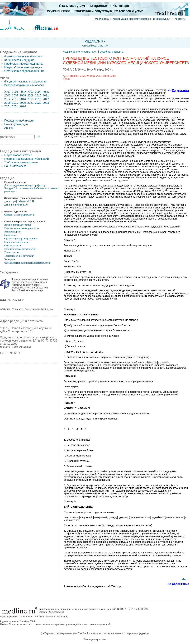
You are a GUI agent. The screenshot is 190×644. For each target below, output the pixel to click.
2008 (23, 95)
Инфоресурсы (161, 19)
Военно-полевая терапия (18, 225)
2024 (7, 106)
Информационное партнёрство (131, 19)
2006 (7, 95)
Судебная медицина (111, 52)
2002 (23, 92)
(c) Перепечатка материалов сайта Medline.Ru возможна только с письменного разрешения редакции (95, 633)
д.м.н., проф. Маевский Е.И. (19, 201)
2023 (46, 103)
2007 (15, 95)
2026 (23, 106)
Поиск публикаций (16, 124)
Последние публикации (19, 121)
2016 (38, 99)
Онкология (10, 235)
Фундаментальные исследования (26, 81)
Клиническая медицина (19, 60)
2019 (15, 103)
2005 (46, 92)
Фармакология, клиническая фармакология (27, 263)
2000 (7, 92)
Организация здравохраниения (24, 71)
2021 (30, 103)
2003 (30, 92)
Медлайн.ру (102, 19)
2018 (7, 103)
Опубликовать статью (95, 46)
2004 (38, 92)
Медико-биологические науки (23, 67)
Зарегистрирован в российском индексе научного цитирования (34, 617)
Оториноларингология (16, 242)
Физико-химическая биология (23, 56)
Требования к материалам (21, 162)
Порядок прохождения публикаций (27, 159)
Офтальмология (13, 245)
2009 (30, 95)
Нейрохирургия (13, 232)
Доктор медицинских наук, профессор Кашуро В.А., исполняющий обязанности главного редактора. (32, 188)
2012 (7, 99)
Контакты (180, 19)
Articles (9, 128)
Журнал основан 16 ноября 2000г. (55, 623)
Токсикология (12, 252)
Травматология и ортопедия (19, 256)
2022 (38, 103)
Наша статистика (15, 166)
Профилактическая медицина (23, 64)
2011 (46, 95)
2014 (23, 99)
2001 (15, 92)
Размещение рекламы (95, 639)
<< (178, 90)
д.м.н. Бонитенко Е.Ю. (16, 205)
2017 (46, 99)
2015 (30, 99)
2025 (15, 106)
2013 (15, 99)
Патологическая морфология (20, 249)
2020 (23, 103)
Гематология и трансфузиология (22, 228)
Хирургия (10, 259)
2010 (38, 95)
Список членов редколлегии (19, 215)
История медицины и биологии (24, 85)
